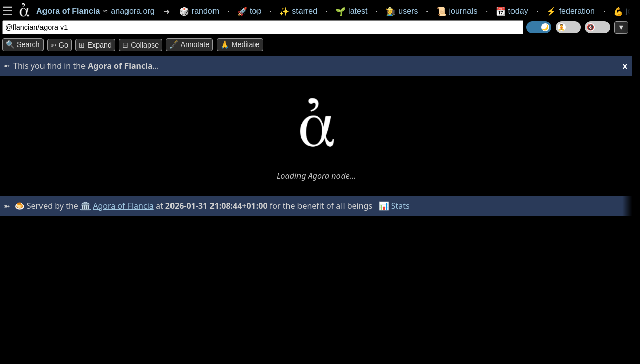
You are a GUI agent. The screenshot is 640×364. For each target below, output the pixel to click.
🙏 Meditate (240, 44)
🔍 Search (23, 44)
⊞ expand (95, 45)
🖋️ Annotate (189, 44)
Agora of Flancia (124, 206)
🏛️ (86, 206)
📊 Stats (394, 206)
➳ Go (59, 45)
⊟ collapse (141, 45)
